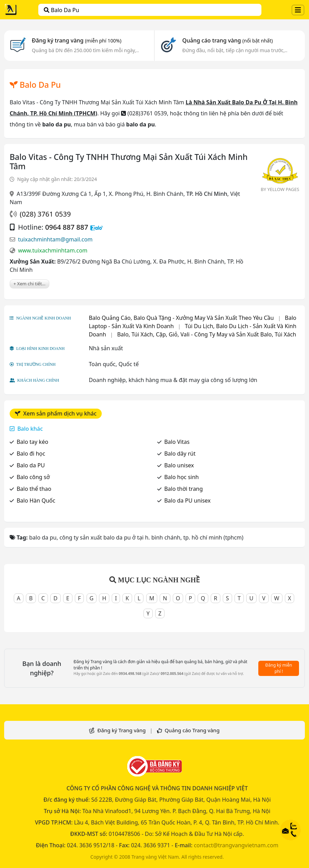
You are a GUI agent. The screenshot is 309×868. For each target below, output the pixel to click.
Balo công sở (33, 477)
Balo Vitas (177, 442)
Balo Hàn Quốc (36, 500)
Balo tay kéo (32, 442)
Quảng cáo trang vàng (227, 40)
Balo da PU (31, 465)
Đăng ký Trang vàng (121, 730)
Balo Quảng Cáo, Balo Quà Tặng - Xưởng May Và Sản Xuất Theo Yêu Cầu (181, 318)
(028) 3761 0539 (45, 214)
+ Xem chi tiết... (29, 284)
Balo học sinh (181, 477)
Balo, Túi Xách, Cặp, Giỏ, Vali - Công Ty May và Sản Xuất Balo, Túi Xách (207, 334)
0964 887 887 (67, 227)
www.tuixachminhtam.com (53, 250)
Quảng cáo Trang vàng (192, 730)
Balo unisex (179, 465)
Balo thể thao (34, 489)
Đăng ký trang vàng (77, 40)
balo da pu (61, 10)
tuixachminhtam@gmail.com (55, 239)
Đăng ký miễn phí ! (279, 668)
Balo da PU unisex (187, 500)
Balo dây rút (180, 454)
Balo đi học (31, 454)
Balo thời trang (183, 489)
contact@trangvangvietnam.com (236, 845)
